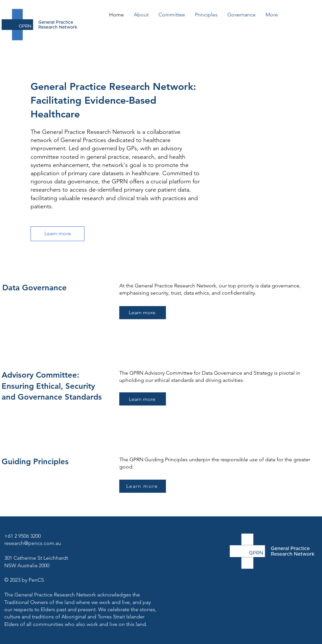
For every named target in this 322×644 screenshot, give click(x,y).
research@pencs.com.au (33, 543)
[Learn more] (57, 234)
